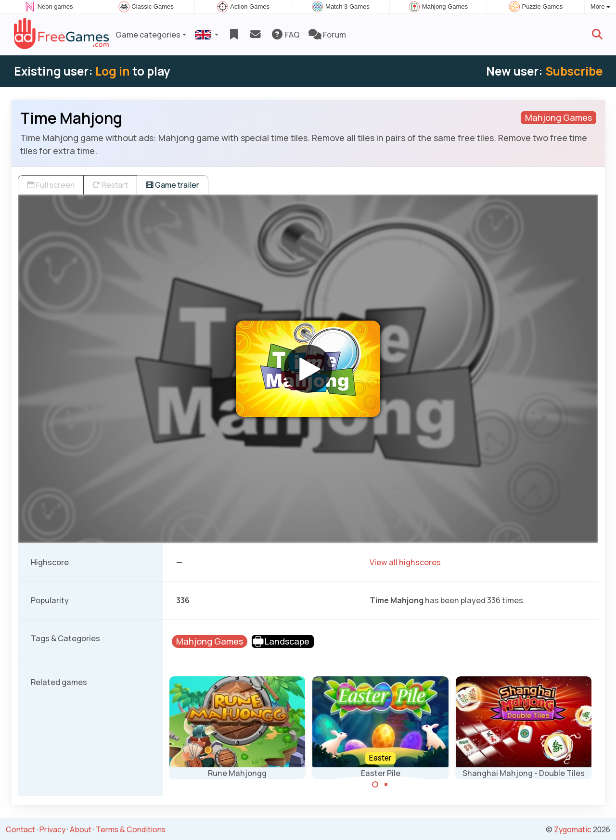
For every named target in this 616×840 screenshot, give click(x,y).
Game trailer (173, 185)
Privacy (52, 829)
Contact (20, 829)
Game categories (148, 35)
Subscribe (574, 71)
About (81, 829)
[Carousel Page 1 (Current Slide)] (375, 785)
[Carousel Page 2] (386, 785)
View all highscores (405, 562)
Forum (327, 35)
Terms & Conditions (131, 829)
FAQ (285, 35)
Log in (113, 71)
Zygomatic (573, 829)
